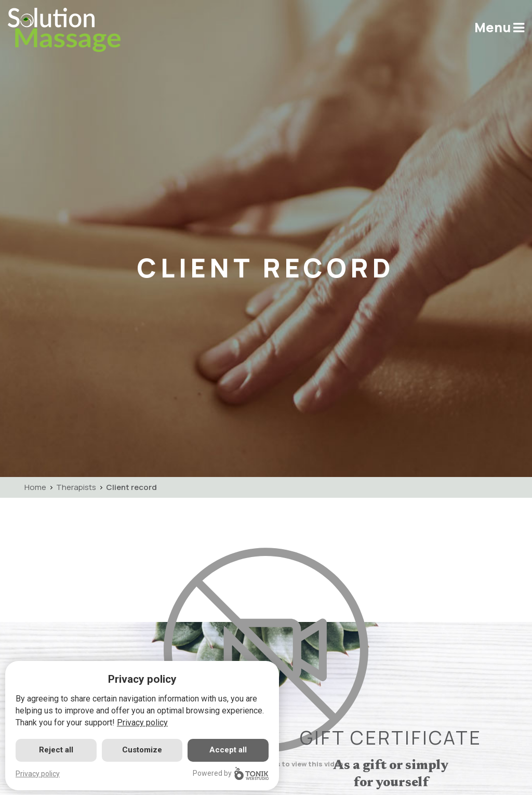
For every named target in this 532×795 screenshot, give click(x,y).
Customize (142, 750)
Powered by (231, 773)
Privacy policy (142, 723)
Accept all (228, 750)
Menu (499, 27)
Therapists (76, 487)
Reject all (56, 750)
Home (35, 487)
